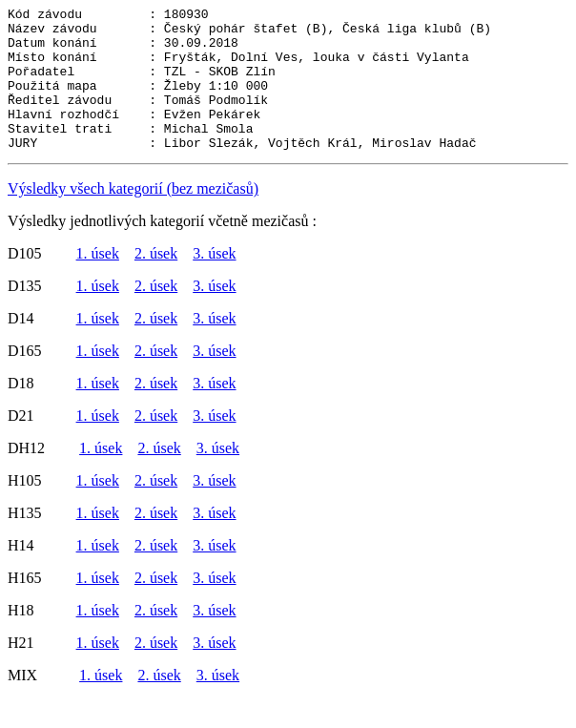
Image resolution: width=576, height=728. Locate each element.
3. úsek (214, 282)
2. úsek (156, 282)
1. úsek (98, 282)
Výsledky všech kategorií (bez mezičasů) (133, 217)
